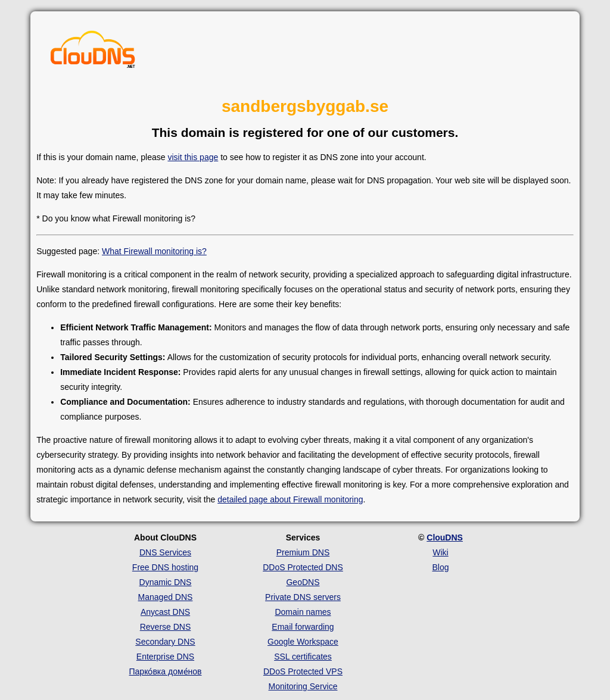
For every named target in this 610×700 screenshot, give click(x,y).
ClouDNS (445, 537)
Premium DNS (303, 552)
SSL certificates (303, 657)
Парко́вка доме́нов (166, 671)
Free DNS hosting (165, 567)
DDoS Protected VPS (303, 671)
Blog (440, 567)
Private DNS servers (303, 597)
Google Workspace (303, 642)
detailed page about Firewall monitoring (290, 499)
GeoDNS (303, 582)
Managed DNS (166, 597)
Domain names (303, 612)
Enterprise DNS (165, 657)
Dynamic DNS (166, 582)
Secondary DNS (165, 642)
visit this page (193, 157)
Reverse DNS (166, 627)
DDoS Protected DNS (303, 567)
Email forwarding (303, 627)
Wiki (440, 552)
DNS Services (165, 552)
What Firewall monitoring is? (154, 251)
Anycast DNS (165, 612)
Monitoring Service (303, 686)
